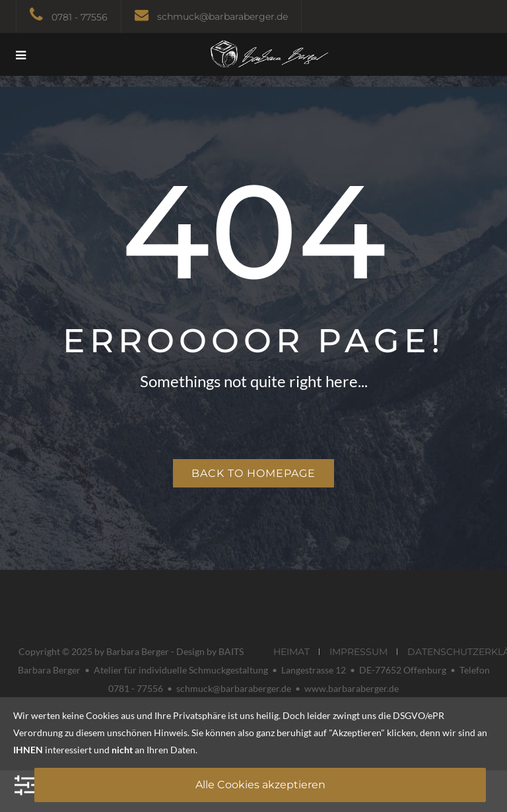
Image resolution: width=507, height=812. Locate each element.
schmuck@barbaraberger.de (222, 16)
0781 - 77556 (80, 17)
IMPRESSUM (358, 652)
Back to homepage (253, 473)
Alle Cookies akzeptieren (260, 785)
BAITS (231, 651)
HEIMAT (291, 652)
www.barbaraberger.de (352, 688)
